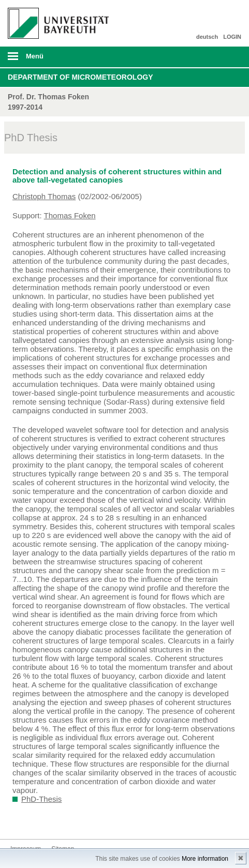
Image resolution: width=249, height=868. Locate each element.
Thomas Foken (70, 215)
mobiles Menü (55, 59)
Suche (218, 57)
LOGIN (232, 37)
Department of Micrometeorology (80, 77)
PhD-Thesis (41, 799)
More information (205, 859)
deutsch (207, 37)
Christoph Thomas (44, 196)
